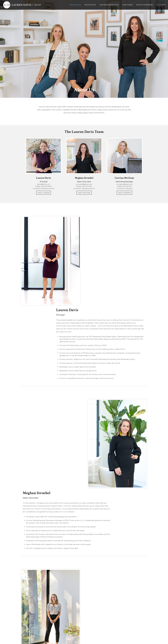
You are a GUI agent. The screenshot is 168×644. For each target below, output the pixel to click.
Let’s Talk (161, 5)
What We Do (90, 5)
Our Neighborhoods (109, 5)
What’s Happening (145, 5)
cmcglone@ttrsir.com (127, 186)
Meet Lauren (41, 195)
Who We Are (75, 5)
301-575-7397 (87, 188)
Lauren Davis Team (84, 620)
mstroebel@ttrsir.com (84, 186)
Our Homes (127, 5)
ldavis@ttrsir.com (41, 186)
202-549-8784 (44, 188)
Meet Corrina (127, 195)
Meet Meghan (84, 195)
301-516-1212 (130, 188)
